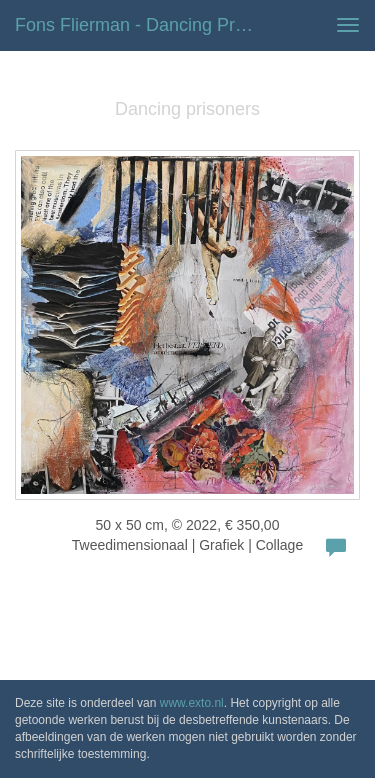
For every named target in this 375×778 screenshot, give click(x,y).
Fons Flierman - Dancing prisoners (143, 25)
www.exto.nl (192, 703)
